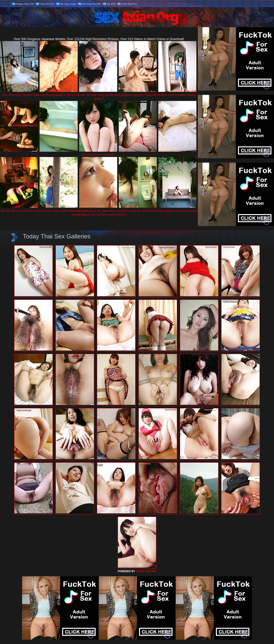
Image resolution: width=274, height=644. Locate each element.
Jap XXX (111, 4)
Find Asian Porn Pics (92, 4)
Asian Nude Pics (129, 4)
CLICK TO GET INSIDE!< (99, 155)
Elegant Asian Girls (25, 4)
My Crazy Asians (68, 4)
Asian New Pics (47, 4)
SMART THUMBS (146, 571)
